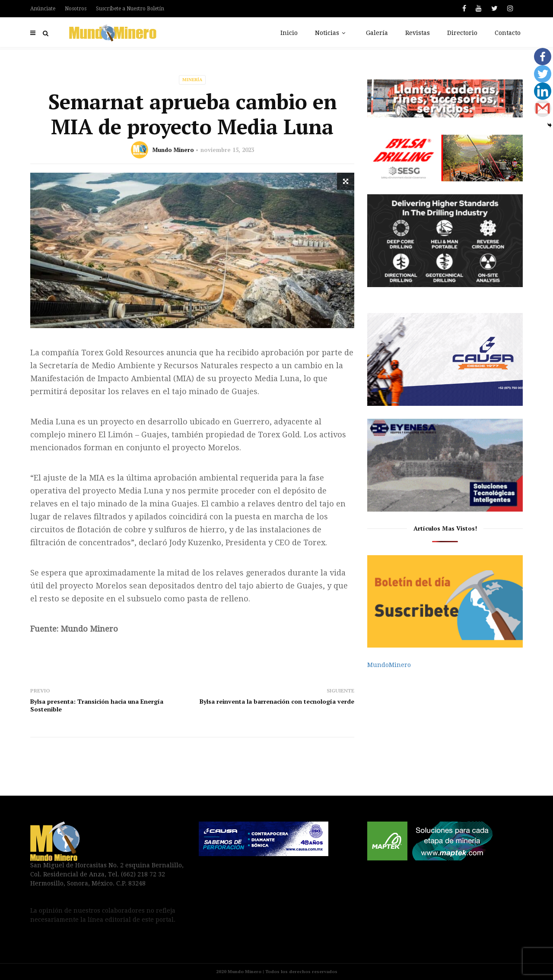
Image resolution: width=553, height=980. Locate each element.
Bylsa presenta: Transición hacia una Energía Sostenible (97, 705)
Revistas (418, 33)
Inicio (289, 33)
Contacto (508, 33)
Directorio (462, 33)
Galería (377, 33)
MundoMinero (389, 665)
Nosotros (76, 9)
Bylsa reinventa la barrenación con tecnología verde (277, 701)
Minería (192, 80)
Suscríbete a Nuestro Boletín (130, 9)
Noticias (332, 33)
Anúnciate (43, 9)
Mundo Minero (173, 150)
